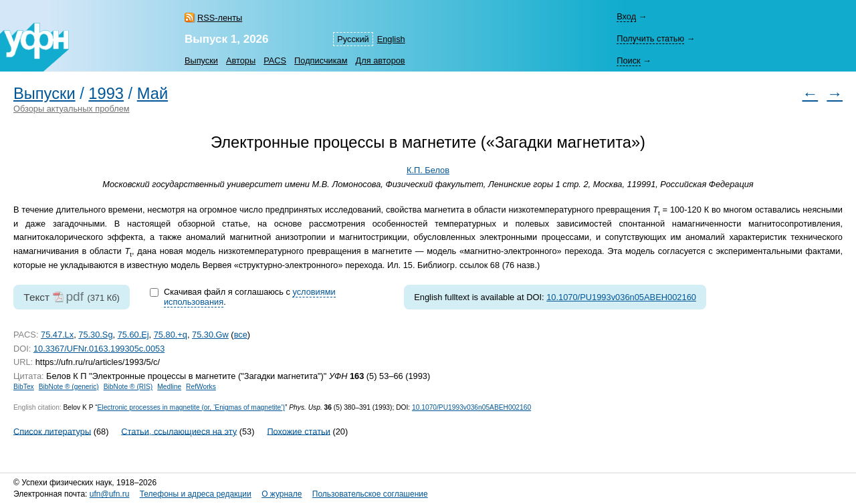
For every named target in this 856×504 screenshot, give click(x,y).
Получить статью (650, 38)
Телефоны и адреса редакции (196, 494)
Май (152, 94)
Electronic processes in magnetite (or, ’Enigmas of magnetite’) (191, 407)
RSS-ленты (220, 18)
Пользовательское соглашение (370, 494)
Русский (353, 39)
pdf (75, 296)
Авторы (241, 60)
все (241, 335)
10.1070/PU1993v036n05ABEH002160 (621, 297)
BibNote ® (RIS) (128, 387)
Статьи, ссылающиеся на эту (179, 431)
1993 (106, 94)
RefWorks (201, 387)
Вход (626, 16)
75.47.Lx (57, 335)
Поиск (628, 60)
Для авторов (381, 60)
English (391, 39)
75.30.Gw (210, 335)
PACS (275, 60)
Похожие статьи (298, 431)
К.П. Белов (428, 170)
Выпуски (201, 60)
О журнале (282, 494)
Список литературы (52, 431)
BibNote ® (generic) (69, 387)
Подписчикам (321, 60)
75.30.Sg (95, 335)
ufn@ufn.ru (110, 494)
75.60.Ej (133, 335)
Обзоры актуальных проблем (72, 109)
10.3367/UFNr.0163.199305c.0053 (99, 349)
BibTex (24, 387)
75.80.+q (171, 335)
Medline (169, 387)
